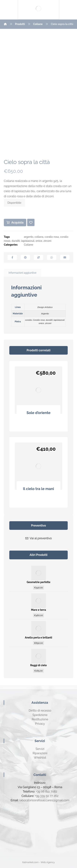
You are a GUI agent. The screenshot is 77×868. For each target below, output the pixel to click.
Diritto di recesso (40, 711)
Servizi (40, 749)
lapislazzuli (28, 241)
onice (39, 241)
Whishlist (40, 758)
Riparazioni (40, 753)
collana (39, 237)
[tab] (22, 273)
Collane (29, 245)
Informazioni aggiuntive (23, 273)
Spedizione (40, 715)
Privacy (40, 724)
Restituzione (40, 719)
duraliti (16, 241)
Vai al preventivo (39, 538)
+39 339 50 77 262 (47, 796)
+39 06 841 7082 (46, 792)
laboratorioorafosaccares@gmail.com (44, 800)
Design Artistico (45, 307)
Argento (45, 314)
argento (29, 237)
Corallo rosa (39, 320)
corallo (28, 320)
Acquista (17, 223)
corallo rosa (52, 237)
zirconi (47, 241)
